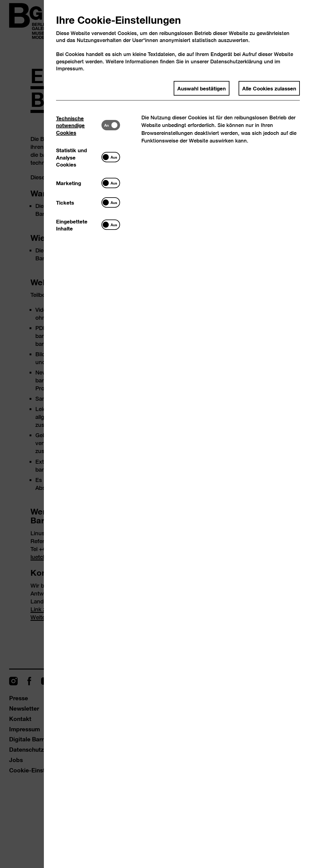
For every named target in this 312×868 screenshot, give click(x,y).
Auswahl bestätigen (202, 88)
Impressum (69, 68)
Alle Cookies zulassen (269, 88)
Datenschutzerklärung (236, 61)
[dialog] (156, 434)
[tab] (79, 125)
